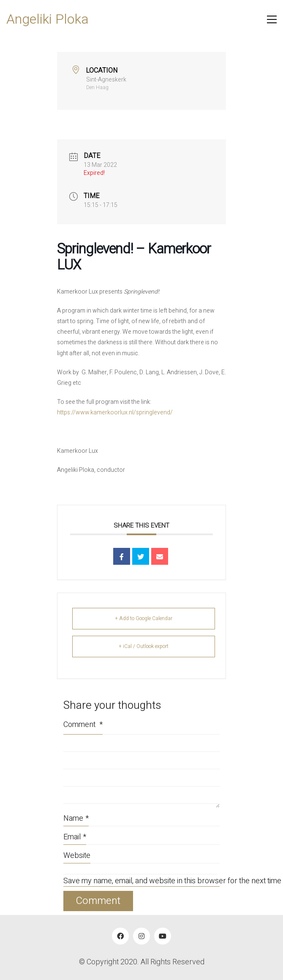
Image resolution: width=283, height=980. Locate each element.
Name (76, 818)
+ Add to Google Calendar (144, 618)
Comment (83, 725)
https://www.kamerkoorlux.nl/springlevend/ (115, 412)
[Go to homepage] (48, 20)
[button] (272, 19)
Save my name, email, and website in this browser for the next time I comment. (141, 881)
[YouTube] (163, 936)
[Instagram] (141, 936)
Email (75, 837)
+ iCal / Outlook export (144, 646)
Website (77, 856)
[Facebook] (120, 936)
